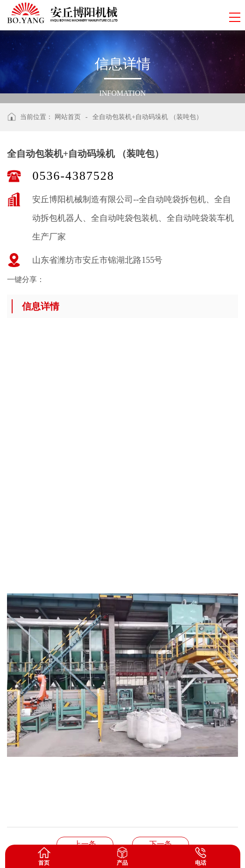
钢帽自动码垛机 (161, 844)
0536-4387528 (73, 176)
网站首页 (68, 117)
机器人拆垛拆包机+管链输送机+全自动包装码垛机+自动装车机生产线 (85, 844)
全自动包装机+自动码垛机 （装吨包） (147, 117)
